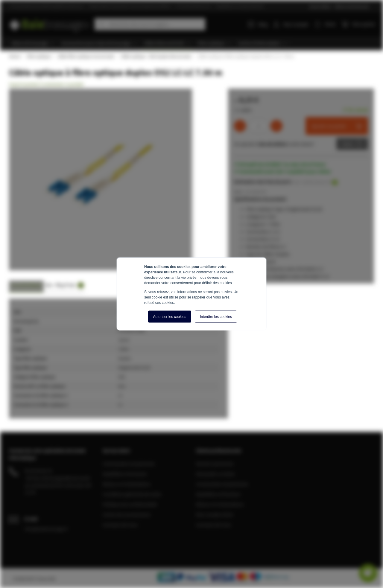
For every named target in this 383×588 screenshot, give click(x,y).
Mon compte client (215, 514)
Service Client (320, 6)
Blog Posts (70, 285)
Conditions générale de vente (132, 494)
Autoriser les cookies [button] (170, 317)
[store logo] (50, 23)
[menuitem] (33, 44)
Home (14, 56)
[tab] (26, 287)
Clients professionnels (352, 6)
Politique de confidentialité (130, 504)
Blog (258, 24)
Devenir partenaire (215, 464)
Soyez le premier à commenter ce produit (46, 84)
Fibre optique (39, 56)
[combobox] (150, 24)
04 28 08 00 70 (38, 471)
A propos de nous (120, 525)
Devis (348, 144)
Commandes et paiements (129, 464)
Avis (49, 285)
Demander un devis (215, 474)
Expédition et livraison (125, 474)
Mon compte (296, 24)
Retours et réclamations (127, 484)
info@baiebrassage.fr (46, 529)
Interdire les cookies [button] (216, 317)
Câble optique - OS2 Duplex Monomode (156, 56)
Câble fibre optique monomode (86, 56)
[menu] (194, 44)
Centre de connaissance (127, 514)
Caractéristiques (26, 285)
